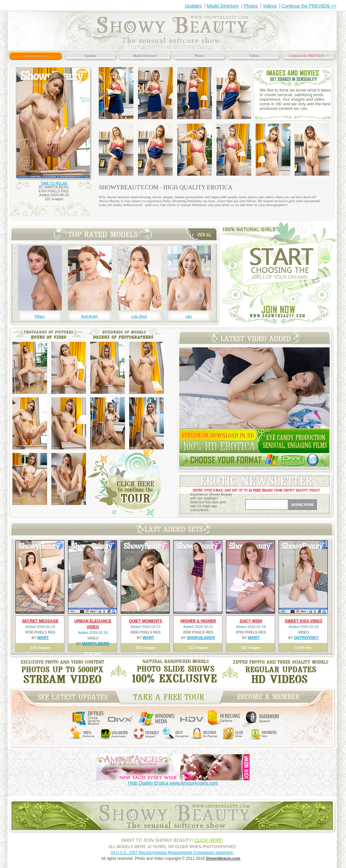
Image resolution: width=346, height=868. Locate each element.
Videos (270, 6)
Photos (251, 6)
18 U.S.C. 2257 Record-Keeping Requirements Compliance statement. (172, 853)
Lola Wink (139, 316)
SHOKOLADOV (201, 638)
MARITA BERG (96, 644)
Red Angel (89, 316)
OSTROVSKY (306, 638)
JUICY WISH (251, 621)
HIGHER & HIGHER (198, 621)
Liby (189, 316)
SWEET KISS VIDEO (304, 621)
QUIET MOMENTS (145, 621)
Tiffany (40, 316)
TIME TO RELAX (54, 183)
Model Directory (223, 6)
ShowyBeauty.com (223, 859)
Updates (193, 6)
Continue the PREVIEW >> (309, 6)
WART (43, 638)
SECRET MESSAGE (40, 621)
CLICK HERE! (209, 840)
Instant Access (35, 56)
